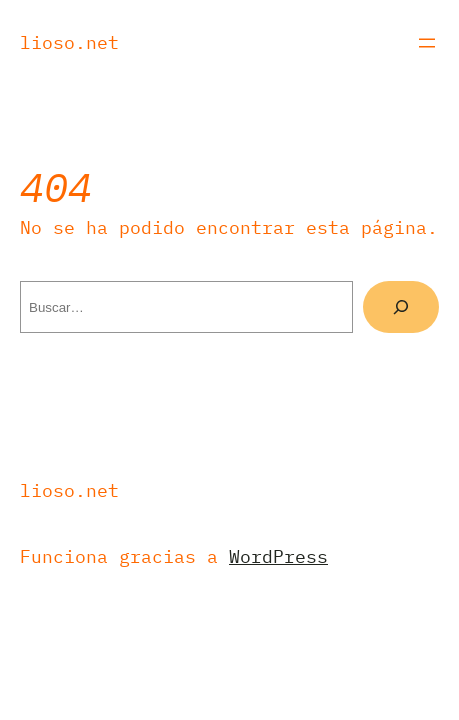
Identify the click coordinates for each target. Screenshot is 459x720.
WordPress (278, 556)
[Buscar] (401, 307)
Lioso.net (69, 42)
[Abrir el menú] (427, 43)
